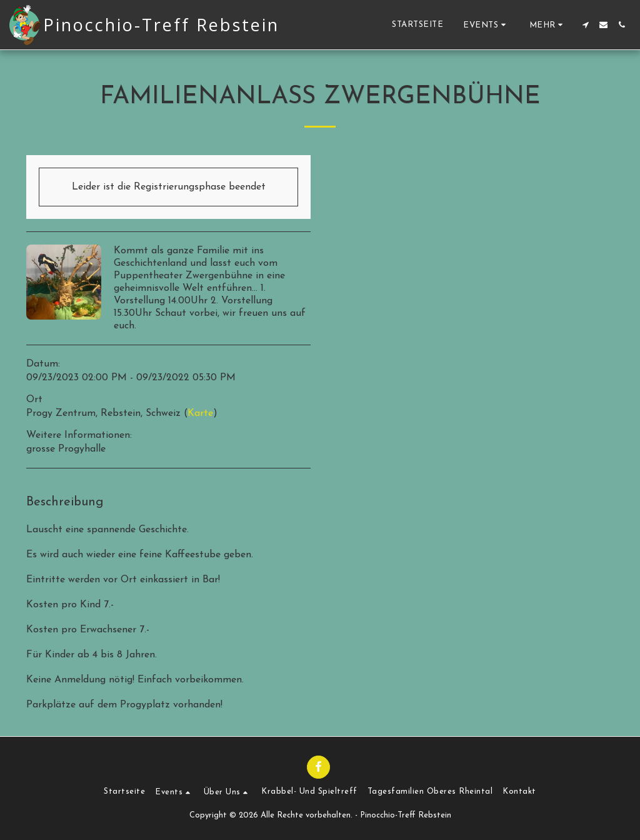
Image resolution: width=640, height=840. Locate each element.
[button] (486, 25)
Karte (200, 413)
